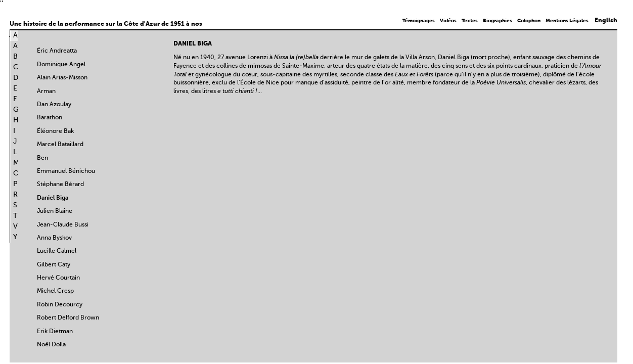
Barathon (50, 118)
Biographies (498, 21)
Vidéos (448, 21)
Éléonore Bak (55, 131)
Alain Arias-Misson (62, 78)
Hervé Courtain (58, 278)
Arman (46, 92)
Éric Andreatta (57, 51)
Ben (42, 158)
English (606, 21)
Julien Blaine (55, 211)
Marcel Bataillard (60, 145)
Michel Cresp (55, 291)
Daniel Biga (53, 198)
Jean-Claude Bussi (63, 225)
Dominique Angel (61, 65)
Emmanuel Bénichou (66, 171)
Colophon (529, 21)
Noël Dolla (51, 345)
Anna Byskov (54, 238)
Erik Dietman (55, 332)
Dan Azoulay (54, 105)
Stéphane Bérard (60, 185)
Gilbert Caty (54, 265)
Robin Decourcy (60, 305)
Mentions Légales (567, 21)
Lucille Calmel (57, 251)
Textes (470, 21)
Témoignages (419, 21)
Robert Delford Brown (68, 318)
